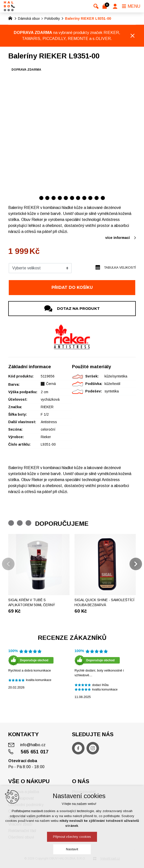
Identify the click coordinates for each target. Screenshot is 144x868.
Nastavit (72, 849)
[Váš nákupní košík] (106, 6)
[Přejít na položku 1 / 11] (41, 198)
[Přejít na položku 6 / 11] (72, 198)
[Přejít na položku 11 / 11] (103, 198)
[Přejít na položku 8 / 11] (84, 198)
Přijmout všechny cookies (72, 837)
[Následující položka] (136, 564)
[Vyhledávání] (96, 6)
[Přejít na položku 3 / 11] (54, 198)
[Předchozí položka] (8, 564)
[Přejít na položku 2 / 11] (47, 198)
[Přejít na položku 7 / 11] (78, 198)
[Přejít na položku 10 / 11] (97, 198)
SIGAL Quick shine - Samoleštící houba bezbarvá (104, 602)
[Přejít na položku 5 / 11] (66, 198)
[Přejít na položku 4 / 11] (60, 198)
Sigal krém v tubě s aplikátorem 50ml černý (32, 602)
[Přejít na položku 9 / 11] (90, 198)
